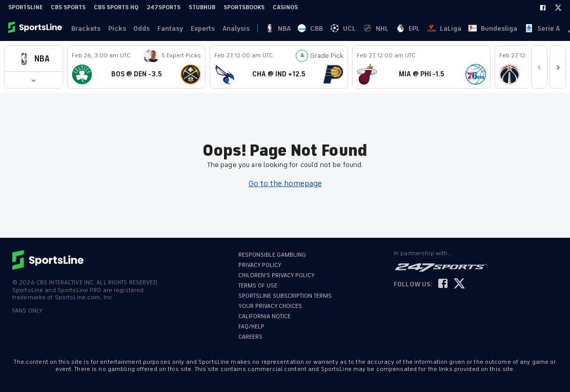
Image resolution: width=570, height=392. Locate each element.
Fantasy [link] (165, 28)
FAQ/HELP (251, 327)
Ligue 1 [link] (457, 28)
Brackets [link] (84, 28)
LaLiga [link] (358, 28)
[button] (34, 59)
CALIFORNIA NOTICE (264, 316)
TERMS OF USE (258, 286)
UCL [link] (298, 28)
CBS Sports (68, 7)
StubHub (202, 7)
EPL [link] (335, 28)
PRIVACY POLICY (260, 265)
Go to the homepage (285, 183)
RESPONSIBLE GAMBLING (272, 255)
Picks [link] (114, 28)
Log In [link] (494, 28)
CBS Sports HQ (116, 7)
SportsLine (25, 7)
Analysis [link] (227, 28)
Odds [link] (137, 28)
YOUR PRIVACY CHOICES (270, 306)
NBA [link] (260, 28)
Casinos (285, 7)
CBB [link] (279, 28)
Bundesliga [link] (393, 28)
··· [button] (479, 28)
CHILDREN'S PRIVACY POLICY (277, 275)
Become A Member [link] (540, 28)
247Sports (164, 7)
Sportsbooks (244, 7)
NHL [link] (317, 28)
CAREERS (250, 337)
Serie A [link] (429, 28)
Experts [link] (196, 28)
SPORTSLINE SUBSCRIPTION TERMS (285, 296)
